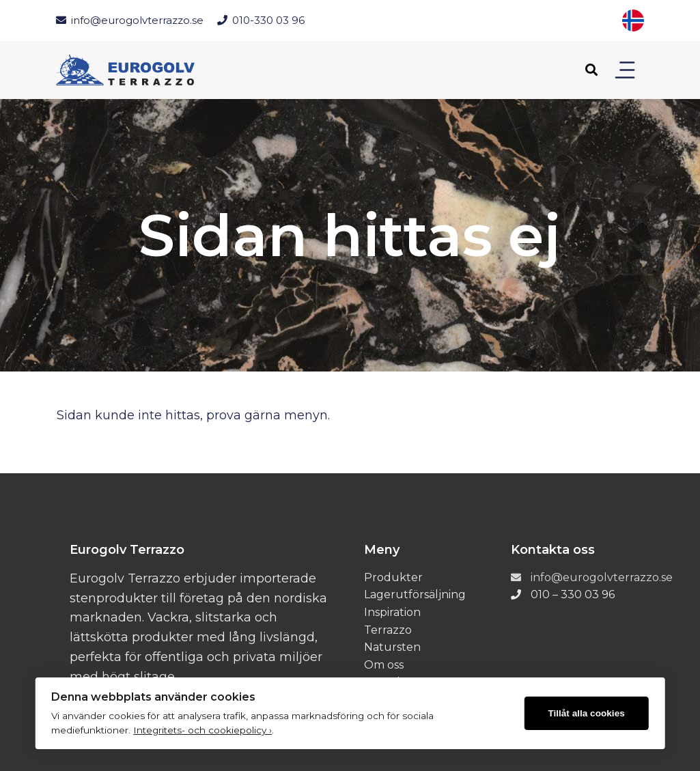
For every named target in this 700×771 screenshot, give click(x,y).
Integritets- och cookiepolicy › (202, 730)
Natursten (392, 647)
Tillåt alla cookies (586, 713)
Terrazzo (388, 630)
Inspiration (392, 612)
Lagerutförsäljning (415, 594)
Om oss (384, 665)
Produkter (393, 577)
